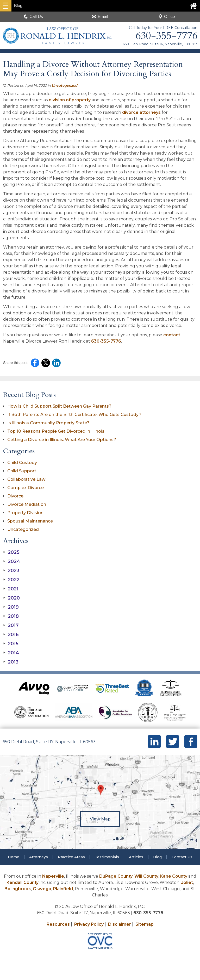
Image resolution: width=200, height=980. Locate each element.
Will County (146, 876)
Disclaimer (120, 924)
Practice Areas (71, 857)
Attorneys (39, 857)
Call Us (33, 17)
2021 (11, 589)
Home (14, 857)
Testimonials (107, 857)
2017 (11, 625)
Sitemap (145, 924)
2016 (11, 635)
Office (167, 17)
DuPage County (116, 876)
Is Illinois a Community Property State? (48, 423)
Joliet (187, 882)
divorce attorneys (141, 112)
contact (172, 335)
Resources (58, 924)
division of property (70, 100)
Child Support (22, 471)
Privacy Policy (89, 924)
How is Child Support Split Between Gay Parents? (59, 406)
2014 (11, 653)
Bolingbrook (18, 889)
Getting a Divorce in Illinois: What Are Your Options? (62, 440)
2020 (11, 598)
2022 (11, 580)
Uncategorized (64, 85)
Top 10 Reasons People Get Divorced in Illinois (56, 431)
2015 (11, 644)
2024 (12, 561)
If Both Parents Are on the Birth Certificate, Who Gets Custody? (75, 415)
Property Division (25, 513)
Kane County (174, 876)
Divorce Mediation (27, 504)
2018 (11, 616)
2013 (11, 662)
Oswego (42, 889)
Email (100, 17)
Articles (136, 857)
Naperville (53, 876)
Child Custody (22, 463)
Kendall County (23, 882)
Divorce (15, 496)
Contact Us (182, 857)
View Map (100, 819)
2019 (11, 607)
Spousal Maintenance (30, 521)
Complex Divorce (26, 488)
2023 (11, 571)
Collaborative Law (26, 479)
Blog (157, 857)
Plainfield (63, 889)
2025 (11, 552)
